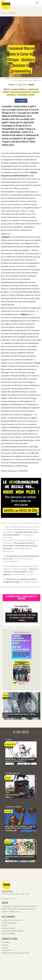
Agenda (5, 945)
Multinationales (8, 928)
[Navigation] (37, 3)
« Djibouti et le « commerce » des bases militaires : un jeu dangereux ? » (20, 572)
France (4, 925)
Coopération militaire (26, 94)
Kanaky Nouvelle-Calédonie (13, 931)
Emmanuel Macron (19, 89)
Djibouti (13, 13)
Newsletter (6, 950)
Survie (31, 85)
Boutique (6, 942)
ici (21, 443)
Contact (5, 948)
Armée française (9, 934)
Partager (21, 101)
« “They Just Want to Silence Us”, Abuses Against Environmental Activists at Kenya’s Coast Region (20, 546)
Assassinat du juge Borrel (21, 92)
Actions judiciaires (9, 923)
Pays (4, 13)
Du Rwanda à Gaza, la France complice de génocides (22, 597)
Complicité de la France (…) (13, 920)
